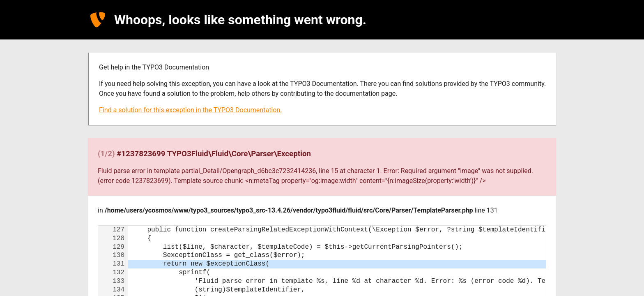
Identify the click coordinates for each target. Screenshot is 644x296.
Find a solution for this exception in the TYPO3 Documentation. (190, 110)
